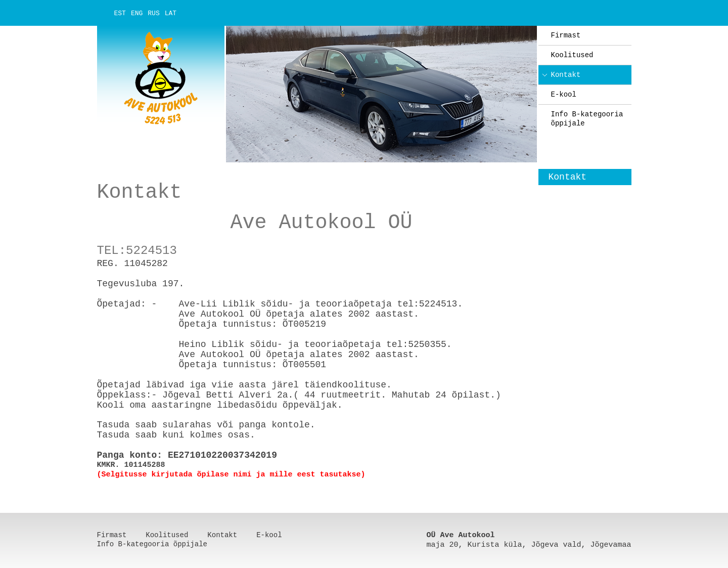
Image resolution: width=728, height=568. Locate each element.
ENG (137, 13)
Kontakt (566, 75)
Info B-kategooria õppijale (587, 119)
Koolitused (572, 55)
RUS (153, 13)
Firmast (566, 35)
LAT (171, 13)
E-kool (564, 95)
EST (120, 13)
